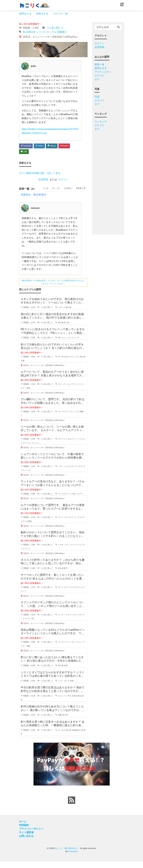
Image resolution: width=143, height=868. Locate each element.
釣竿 (66, 574)
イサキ (61, 551)
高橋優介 (62, 32)
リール (80, 445)
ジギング (81, 621)
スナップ (62, 390)
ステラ (80, 473)
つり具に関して (55, 28)
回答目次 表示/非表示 (34, 201)
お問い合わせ (26, 842)
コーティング (74, 344)
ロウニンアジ (74, 363)
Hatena (55, 146)
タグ (97, 79)
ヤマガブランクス (77, 594)
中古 (69, 702)
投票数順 (65, 195)
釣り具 (67, 329)
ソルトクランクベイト (75, 390)
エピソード (63, 702)
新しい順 (52, 195)
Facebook (27, 146)
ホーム (23, 828)
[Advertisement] (108, 181)
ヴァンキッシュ (33, 449)
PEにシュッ (63, 344)
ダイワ (67, 594)
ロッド (28, 555)
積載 (60, 721)
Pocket (69, 146)
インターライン (64, 648)
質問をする (25, 14)
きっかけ (62, 736)
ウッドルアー (64, 500)
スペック (74, 551)
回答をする (42, 14)
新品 (28, 394)
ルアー (23, 394)
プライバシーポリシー (31, 835)
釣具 (66, 672)
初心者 (69, 314)
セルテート (72, 445)
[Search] (118, 27)
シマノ (61, 473)
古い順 (40, 195)
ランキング (101, 122)
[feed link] (72, 807)
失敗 (74, 702)
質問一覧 (99, 65)
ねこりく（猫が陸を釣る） (67, 855)
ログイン (63, 180)
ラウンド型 (29, 625)
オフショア (72, 621)
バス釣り (73, 500)
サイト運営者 (26, 839)
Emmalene (73, 858)
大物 (23, 367)
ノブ (23, 625)
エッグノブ (63, 621)
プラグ (70, 524)
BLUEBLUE (29, 32)
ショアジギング (70, 473)
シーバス (41, 32)
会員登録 (43, 180)
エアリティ (63, 445)
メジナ (77, 418)
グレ (60, 418)
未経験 (75, 736)
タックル (51, 32)
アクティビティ (103, 72)
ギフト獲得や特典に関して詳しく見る (40, 174)
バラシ (71, 418)
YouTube (64, 363)
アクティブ (80, 195)
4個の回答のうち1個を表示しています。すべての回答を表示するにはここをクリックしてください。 (53, 289)
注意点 (79, 702)
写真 (97, 97)
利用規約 (24, 831)
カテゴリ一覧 (61, 14)
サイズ (65, 418)
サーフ (61, 594)
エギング (62, 314)
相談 (28, 652)
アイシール (63, 524)
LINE (25, 152)
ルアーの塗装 (26, 527)
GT (59, 363)
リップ (76, 524)
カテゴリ (99, 76)
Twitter (41, 146)
